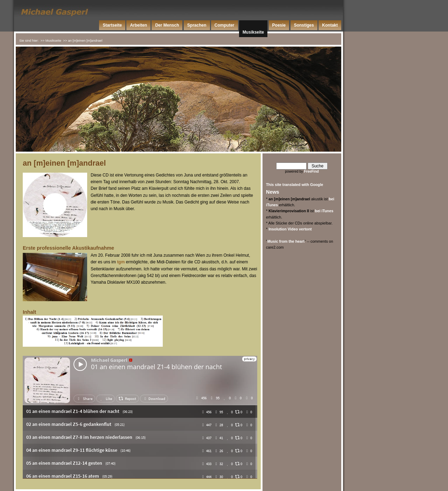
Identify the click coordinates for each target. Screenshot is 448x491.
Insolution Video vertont (290, 229)
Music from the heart (286, 241)
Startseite (112, 25)
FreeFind (311, 171)
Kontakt (330, 25)
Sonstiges (304, 25)
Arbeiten (138, 25)
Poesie (279, 25)
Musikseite (253, 32)
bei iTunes (324, 211)
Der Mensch (167, 25)
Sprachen (197, 25)
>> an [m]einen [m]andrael (83, 40)
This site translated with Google (295, 185)
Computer (225, 25)
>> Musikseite (51, 40)
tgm (121, 262)
